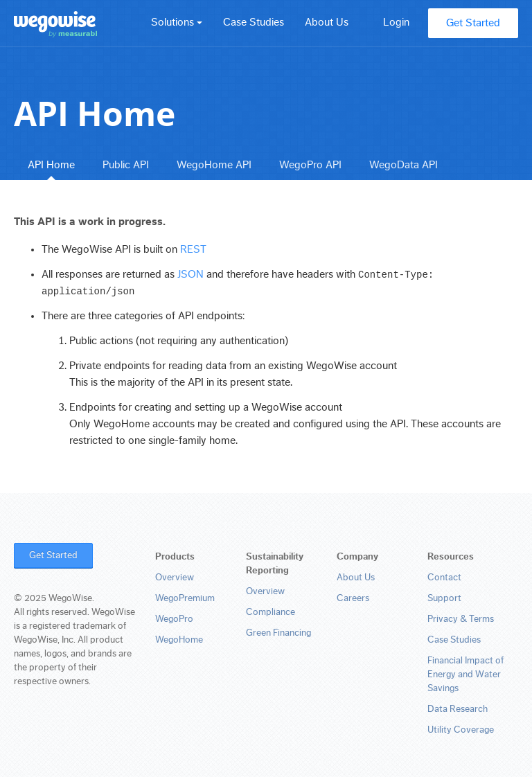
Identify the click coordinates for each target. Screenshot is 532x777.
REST (193, 249)
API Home (51, 165)
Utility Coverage (461, 730)
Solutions (177, 22)
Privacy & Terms (461, 619)
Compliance (271, 612)
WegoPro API (310, 165)
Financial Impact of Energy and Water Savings (465, 675)
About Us (327, 22)
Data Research (458, 709)
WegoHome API (214, 165)
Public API (126, 165)
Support (444, 598)
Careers (353, 598)
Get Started (473, 23)
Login (396, 22)
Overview (175, 578)
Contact (444, 578)
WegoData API (404, 165)
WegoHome (179, 640)
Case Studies (254, 22)
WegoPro (174, 619)
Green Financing (278, 633)
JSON (190, 274)
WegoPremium (185, 598)
